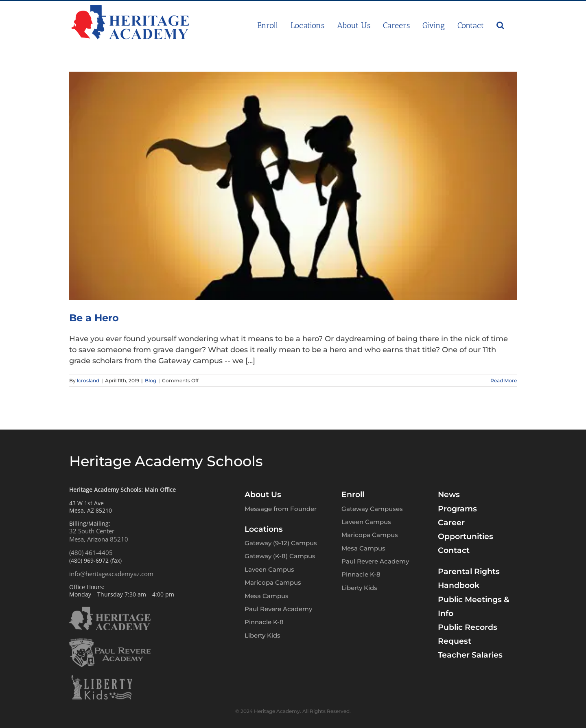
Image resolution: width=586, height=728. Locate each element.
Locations (264, 529)
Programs (457, 509)
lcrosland (88, 380)
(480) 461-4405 (91, 553)
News (449, 494)
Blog (151, 380)
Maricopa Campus (273, 582)
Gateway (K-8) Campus (280, 556)
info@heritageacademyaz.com (111, 574)
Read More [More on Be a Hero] (504, 380)
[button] (500, 25)
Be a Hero (94, 318)
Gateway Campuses (372, 509)
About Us (263, 494)
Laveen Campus (269, 569)
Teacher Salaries (470, 655)
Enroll (353, 494)
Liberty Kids (262, 635)
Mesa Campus (267, 596)
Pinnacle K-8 (264, 622)
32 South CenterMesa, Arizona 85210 (99, 535)
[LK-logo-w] (102, 679)
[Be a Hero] (293, 186)
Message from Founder (281, 509)
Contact (454, 550)
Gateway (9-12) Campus (281, 543)
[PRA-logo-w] (110, 642)
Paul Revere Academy (278, 609)
